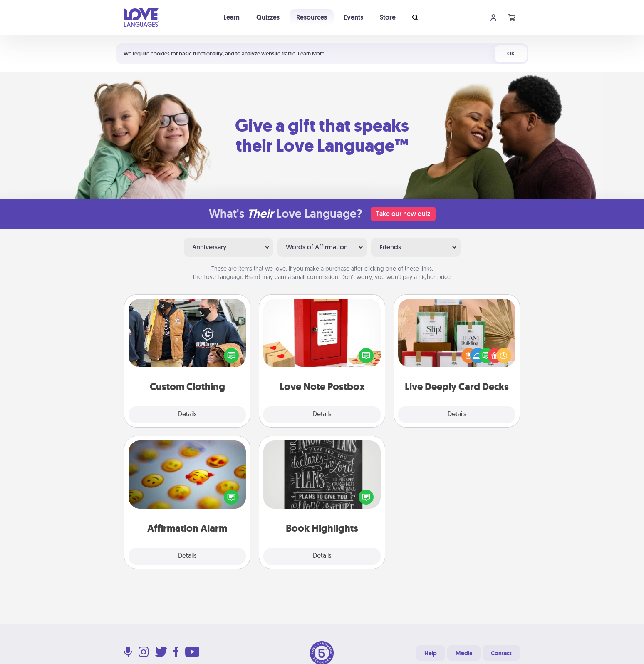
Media (464, 653)
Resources (312, 17)
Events (353, 17)
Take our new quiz (403, 214)
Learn (232, 17)
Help (431, 653)
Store (388, 17)
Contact (501, 653)
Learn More (311, 53)
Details (187, 415)
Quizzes (268, 17)
